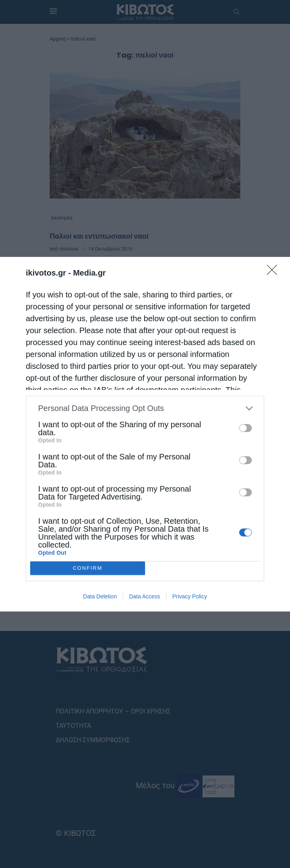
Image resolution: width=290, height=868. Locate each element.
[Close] (275, 272)
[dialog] (145, 434)
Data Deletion (100, 596)
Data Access (145, 596)
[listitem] (145, 408)
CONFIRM (88, 568)
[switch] (246, 428)
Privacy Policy (190, 596)
